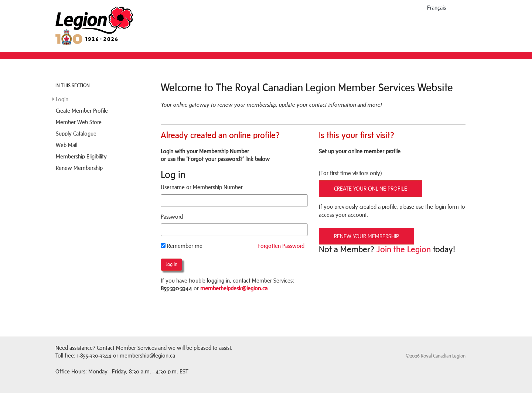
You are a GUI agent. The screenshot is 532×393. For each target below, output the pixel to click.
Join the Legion (404, 249)
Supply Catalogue (76, 134)
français (436, 8)
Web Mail (66, 145)
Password (172, 217)
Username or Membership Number (202, 187)
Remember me (182, 246)
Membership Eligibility (81, 156)
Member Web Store (79, 122)
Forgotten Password (281, 246)
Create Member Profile (82, 111)
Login (62, 99)
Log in (171, 264)
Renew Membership (79, 168)
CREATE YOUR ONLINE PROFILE (371, 189)
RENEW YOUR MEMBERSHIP (366, 236)
